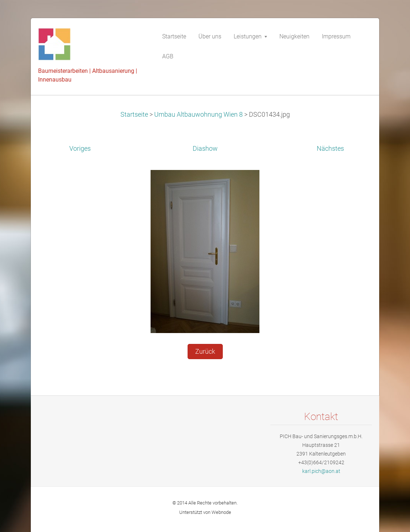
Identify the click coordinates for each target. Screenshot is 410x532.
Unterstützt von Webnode (205, 512)
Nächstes (330, 149)
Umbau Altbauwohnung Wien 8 (198, 115)
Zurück (205, 352)
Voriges (80, 149)
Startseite (134, 115)
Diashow (205, 149)
